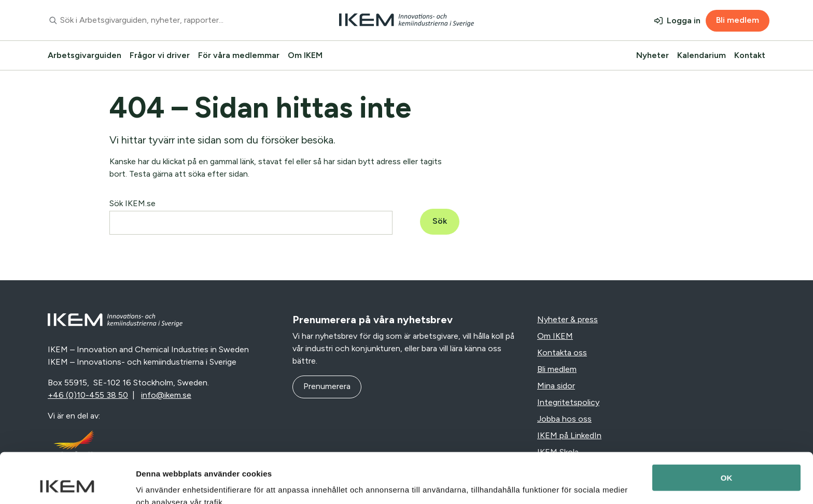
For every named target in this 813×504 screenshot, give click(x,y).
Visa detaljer (159, 484)
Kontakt (750, 55)
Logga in (684, 20)
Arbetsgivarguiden (85, 55)
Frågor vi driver (160, 55)
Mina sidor (556, 386)
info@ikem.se (166, 395)
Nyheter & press (567, 319)
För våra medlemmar (239, 55)
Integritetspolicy (568, 402)
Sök (440, 221)
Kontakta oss (562, 352)
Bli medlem (738, 20)
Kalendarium (702, 55)
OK (727, 431)
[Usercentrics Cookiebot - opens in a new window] (67, 484)
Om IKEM (305, 55)
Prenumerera (327, 386)
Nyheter (653, 55)
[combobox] (165, 20)
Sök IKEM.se (132, 203)
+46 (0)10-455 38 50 (88, 395)
